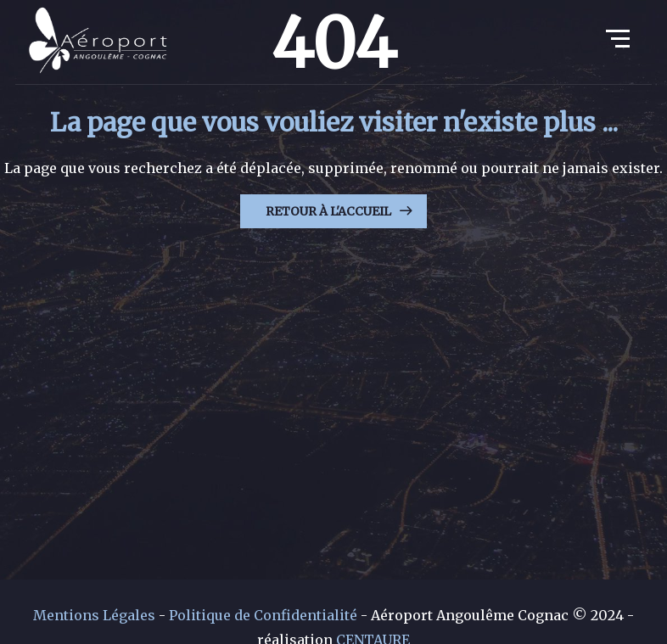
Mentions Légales (94, 615)
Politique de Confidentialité (263, 615)
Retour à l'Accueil (328, 211)
